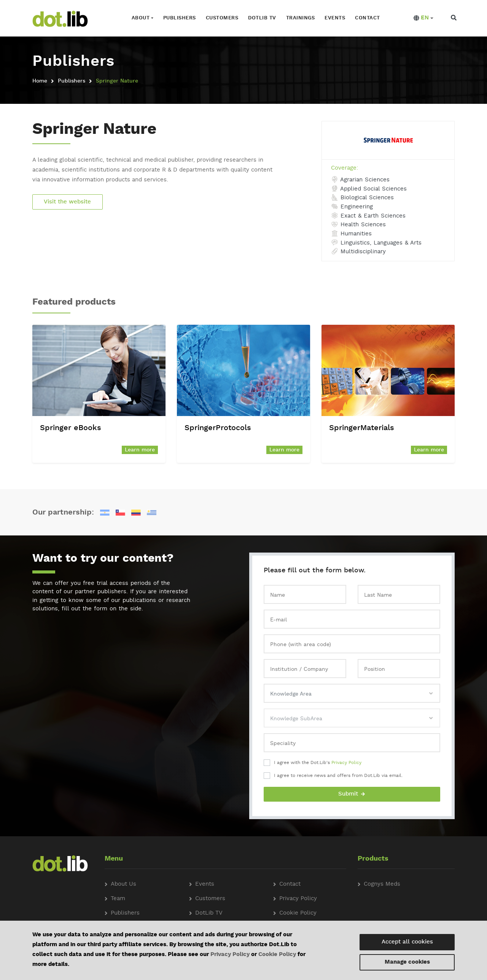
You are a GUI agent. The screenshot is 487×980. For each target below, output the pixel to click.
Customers (221, 18)
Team (118, 899)
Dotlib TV (262, 18)
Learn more (140, 449)
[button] (422, 18)
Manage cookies (407, 962)
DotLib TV (209, 913)
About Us (123, 884)
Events (334, 18)
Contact (367, 18)
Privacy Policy (346, 763)
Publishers (179, 18)
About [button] (140, 18)
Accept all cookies (407, 942)
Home (40, 81)
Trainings (300, 18)
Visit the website (68, 202)
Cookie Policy (277, 955)
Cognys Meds (382, 884)
